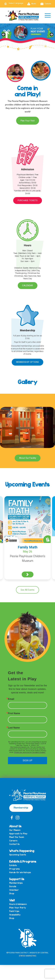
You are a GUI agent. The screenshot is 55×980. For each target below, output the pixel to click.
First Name (14, 713)
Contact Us (14, 844)
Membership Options (27, 362)
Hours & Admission (18, 904)
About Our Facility (28, 458)
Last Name (14, 728)
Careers (46, 4)
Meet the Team (17, 837)
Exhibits (13, 865)
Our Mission (15, 830)
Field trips (14, 911)
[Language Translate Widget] (18, 3)
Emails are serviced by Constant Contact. (30, 752)
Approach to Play (18, 834)
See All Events (27, 590)
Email (11, 699)
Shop (12, 894)
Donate (13, 887)
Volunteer (14, 890)
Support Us (17, 879)
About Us (15, 826)
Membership (21, 807)
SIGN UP (28, 760)
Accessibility (15, 915)
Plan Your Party (18, 908)
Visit (12, 900)
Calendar (28, 285)
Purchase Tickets (28, 200)
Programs (14, 869)
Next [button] (51, 35)
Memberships (16, 883)
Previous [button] (4, 35)
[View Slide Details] (27, 36)
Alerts (32, 4)
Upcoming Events (18, 855)
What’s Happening (22, 851)
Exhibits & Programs (23, 861)
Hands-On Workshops (20, 872)
